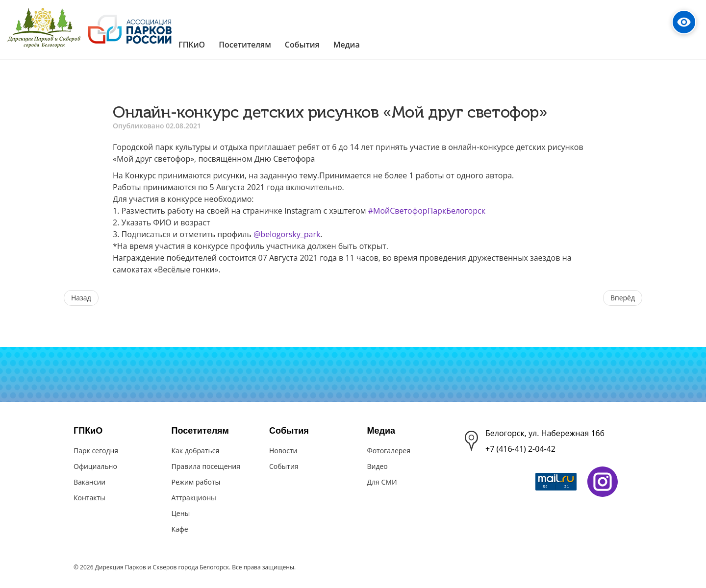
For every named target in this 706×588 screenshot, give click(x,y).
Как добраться (196, 451)
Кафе (180, 529)
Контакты (89, 498)
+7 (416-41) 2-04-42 (520, 449)
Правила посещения (206, 466)
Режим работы (196, 482)
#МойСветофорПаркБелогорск (427, 211)
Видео (378, 466)
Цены (181, 513)
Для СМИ (382, 482)
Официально (95, 466)
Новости (283, 451)
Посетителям (200, 431)
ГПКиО (88, 431)
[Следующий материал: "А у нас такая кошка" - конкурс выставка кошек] (623, 298)
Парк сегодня (96, 451)
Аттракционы (194, 498)
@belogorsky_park (287, 234)
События (289, 431)
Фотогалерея (389, 451)
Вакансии (89, 482)
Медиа (381, 431)
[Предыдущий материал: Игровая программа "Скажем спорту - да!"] (81, 298)
